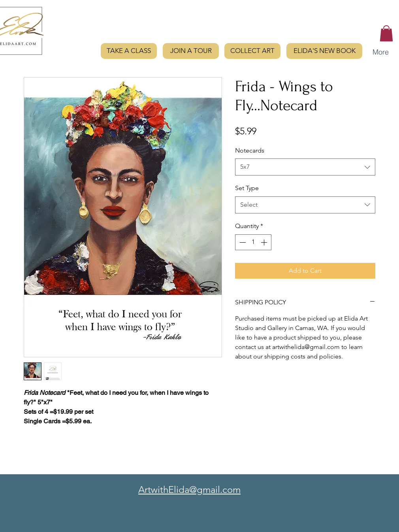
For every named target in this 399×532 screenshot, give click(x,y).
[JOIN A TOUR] (191, 51)
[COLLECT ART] (252, 51)
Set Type (247, 188)
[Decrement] (242, 242)
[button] (386, 33)
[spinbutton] (253, 242)
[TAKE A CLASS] (129, 51)
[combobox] (305, 167)
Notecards (250, 150)
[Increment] (265, 242)
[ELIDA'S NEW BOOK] (324, 51)
